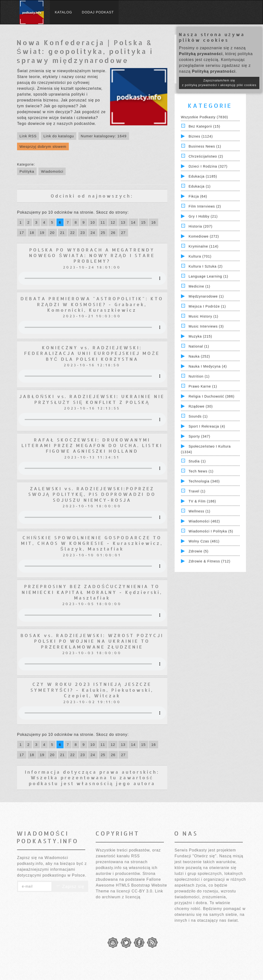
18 (32, 233)
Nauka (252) (199, 356)
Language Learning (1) (208, 276)
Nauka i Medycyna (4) (208, 366)
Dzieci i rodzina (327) (208, 166)
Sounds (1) (198, 416)
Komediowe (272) (204, 236)
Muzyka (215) (200, 336)
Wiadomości (52, 171)
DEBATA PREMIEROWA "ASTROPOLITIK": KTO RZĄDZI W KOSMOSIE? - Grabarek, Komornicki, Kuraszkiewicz (92, 304)
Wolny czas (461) (204, 541)
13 (123, 222)
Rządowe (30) (201, 406)
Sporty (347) (199, 436)
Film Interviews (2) (205, 206)
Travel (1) (197, 491)
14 (133, 222)
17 (22, 233)
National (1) (199, 346)
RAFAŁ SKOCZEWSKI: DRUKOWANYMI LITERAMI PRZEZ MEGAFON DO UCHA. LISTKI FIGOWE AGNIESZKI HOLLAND (92, 445)
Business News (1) (205, 146)
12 (113, 222)
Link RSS (28, 136)
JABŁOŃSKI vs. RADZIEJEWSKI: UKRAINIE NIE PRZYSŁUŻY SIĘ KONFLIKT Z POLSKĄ (92, 399)
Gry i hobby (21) (203, 216)
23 (83, 233)
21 (62, 233)
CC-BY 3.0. (143, 891)
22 (72, 233)
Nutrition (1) (199, 376)
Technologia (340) (204, 481)
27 (123, 233)
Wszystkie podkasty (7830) (205, 117)
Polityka (27, 171)
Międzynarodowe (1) (206, 296)
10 (93, 222)
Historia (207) (200, 226)
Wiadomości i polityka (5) (211, 531)
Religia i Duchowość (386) (211, 396)
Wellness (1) (199, 511)
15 (144, 222)
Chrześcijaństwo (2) (206, 156)
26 (113, 233)
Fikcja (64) (198, 196)
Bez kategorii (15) (204, 126)
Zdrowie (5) (198, 551)
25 (103, 233)
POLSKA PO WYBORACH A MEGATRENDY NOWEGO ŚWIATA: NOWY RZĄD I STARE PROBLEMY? (92, 255)
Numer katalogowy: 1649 (104, 136)
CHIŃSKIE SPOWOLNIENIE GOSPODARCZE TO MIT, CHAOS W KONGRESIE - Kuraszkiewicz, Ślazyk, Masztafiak (92, 543)
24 (93, 233)
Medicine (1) (199, 286)
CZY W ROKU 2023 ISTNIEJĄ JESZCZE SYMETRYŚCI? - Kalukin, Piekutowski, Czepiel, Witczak (92, 690)
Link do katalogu (59, 136)
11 (103, 222)
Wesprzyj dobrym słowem (43, 146)
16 (154, 222)
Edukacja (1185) (203, 176)
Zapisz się (70, 887)
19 (42, 233)
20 (52, 233)
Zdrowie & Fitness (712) (209, 561)
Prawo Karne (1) (203, 386)
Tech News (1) (201, 471)
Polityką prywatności (201, 54)
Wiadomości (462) (204, 521)
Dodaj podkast (98, 12)
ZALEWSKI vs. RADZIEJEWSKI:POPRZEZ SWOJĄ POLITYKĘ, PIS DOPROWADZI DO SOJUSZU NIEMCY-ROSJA (92, 494)
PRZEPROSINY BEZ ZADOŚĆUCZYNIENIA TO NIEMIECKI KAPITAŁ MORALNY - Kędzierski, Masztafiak (92, 592)
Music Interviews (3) (206, 326)
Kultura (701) (200, 256)
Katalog (63, 12)
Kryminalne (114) (203, 246)
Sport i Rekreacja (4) (207, 426)
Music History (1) (203, 316)
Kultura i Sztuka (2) (206, 266)
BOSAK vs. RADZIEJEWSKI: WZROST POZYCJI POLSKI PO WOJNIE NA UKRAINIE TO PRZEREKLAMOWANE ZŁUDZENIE (92, 641)
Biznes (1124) (201, 136)
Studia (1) (197, 461)
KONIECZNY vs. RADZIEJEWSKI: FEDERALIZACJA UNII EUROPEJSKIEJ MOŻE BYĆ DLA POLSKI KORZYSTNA (92, 353)
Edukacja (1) (200, 186)
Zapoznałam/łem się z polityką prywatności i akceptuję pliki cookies (219, 83)
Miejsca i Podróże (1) (207, 306)
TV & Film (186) (202, 501)
